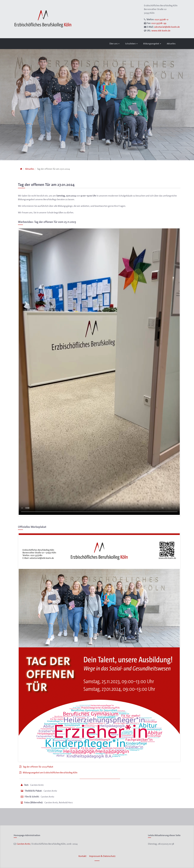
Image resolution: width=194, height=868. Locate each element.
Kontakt (82, 856)
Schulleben (131, 44)
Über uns (114, 44)
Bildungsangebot (152, 44)
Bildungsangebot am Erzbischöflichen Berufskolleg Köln (50, 773)
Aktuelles (171, 44)
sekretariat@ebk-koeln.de (167, 27)
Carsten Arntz (23, 844)
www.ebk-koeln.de (161, 31)
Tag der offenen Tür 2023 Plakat (38, 767)
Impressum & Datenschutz (102, 856)
